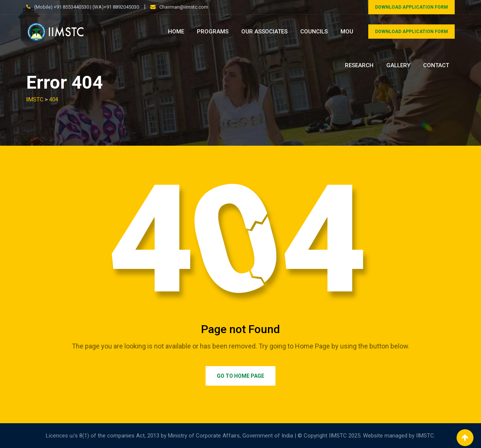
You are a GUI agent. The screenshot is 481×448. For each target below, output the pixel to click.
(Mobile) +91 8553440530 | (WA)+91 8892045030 (87, 7)
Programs (213, 32)
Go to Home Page (240, 376)
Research (359, 65)
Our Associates (264, 32)
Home (176, 32)
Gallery (398, 65)
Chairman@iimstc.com (184, 7)
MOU (347, 32)
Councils (314, 32)
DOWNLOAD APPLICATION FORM (411, 7)
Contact (436, 65)
